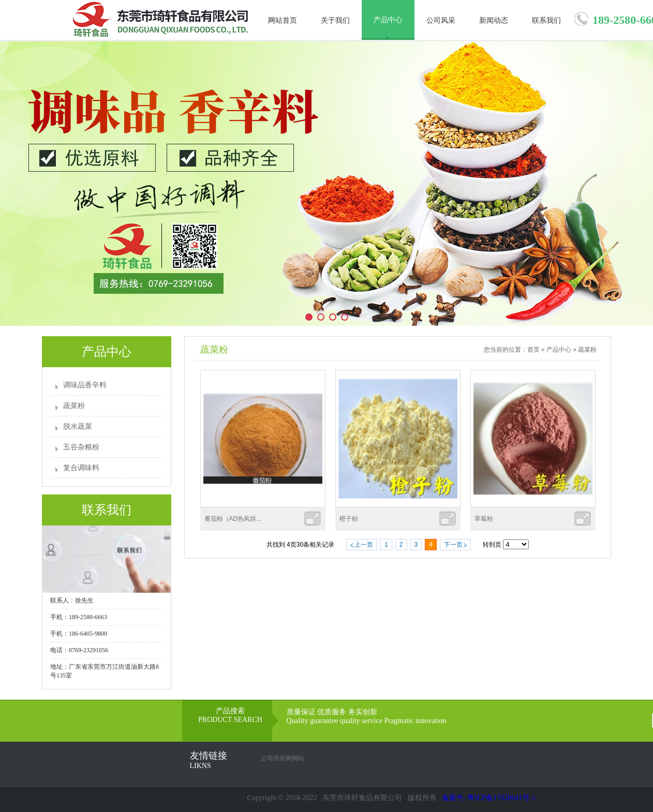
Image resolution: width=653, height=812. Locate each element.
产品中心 (388, 20)
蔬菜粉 (74, 406)
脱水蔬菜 (78, 426)
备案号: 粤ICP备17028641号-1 (489, 798)
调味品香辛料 (85, 385)
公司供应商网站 (283, 758)
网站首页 (283, 20)
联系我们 (546, 20)
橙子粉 (349, 519)
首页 (533, 350)
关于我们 (335, 20)
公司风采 (441, 20)
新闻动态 (494, 20)
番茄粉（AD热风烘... (233, 519)
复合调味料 (81, 468)
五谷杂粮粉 (81, 447)
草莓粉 (484, 519)
